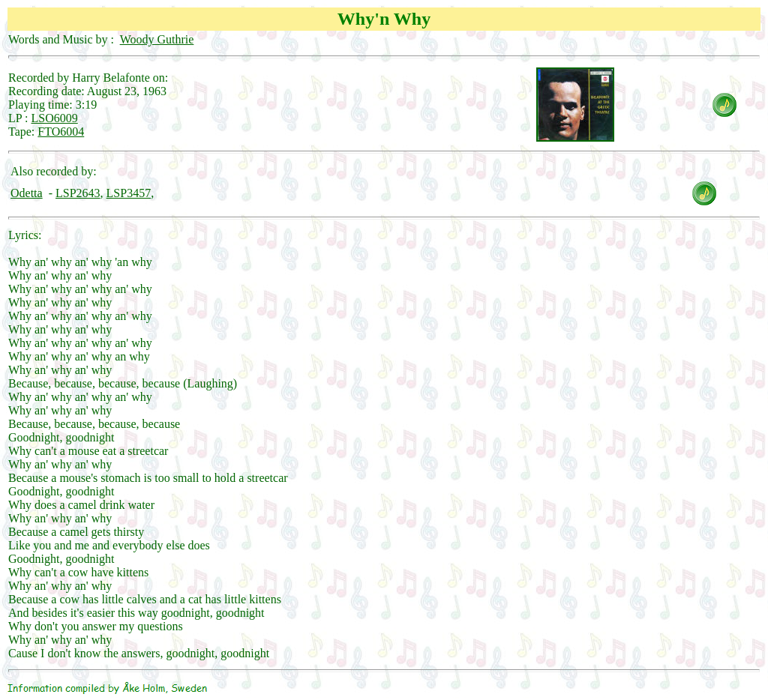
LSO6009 (55, 118)
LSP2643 (78, 193)
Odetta (27, 193)
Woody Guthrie (157, 39)
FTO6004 (61, 132)
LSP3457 (129, 193)
